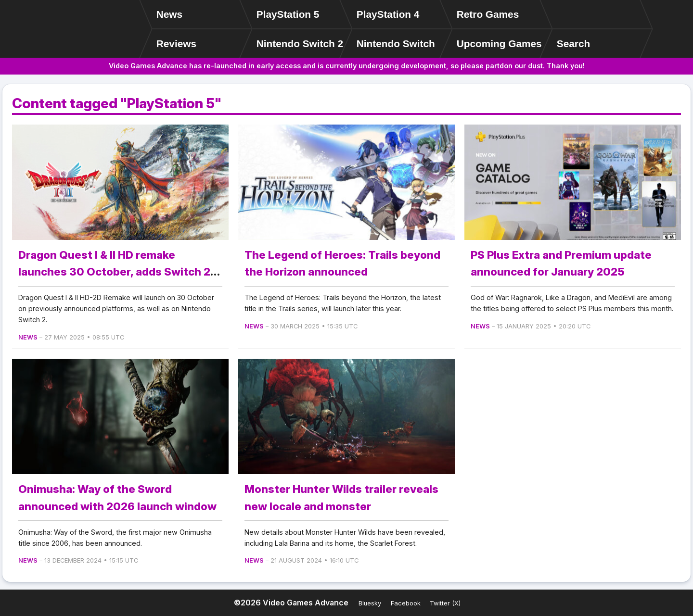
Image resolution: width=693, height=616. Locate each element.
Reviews (176, 44)
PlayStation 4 (388, 14)
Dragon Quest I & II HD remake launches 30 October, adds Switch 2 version (114, 272)
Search (573, 44)
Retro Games (488, 14)
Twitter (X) (445, 603)
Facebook (406, 603)
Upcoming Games (499, 44)
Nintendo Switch (396, 44)
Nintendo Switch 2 (300, 44)
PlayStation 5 (288, 14)
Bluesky (370, 603)
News (169, 14)
